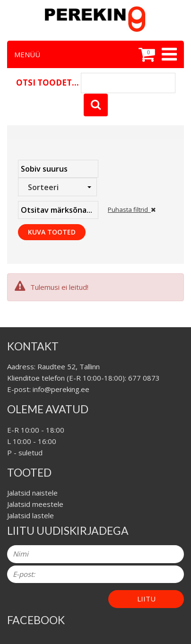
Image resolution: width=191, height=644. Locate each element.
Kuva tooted (52, 232)
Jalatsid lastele (30, 515)
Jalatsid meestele (35, 504)
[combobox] (57, 187)
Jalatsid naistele (32, 493)
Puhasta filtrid (132, 209)
